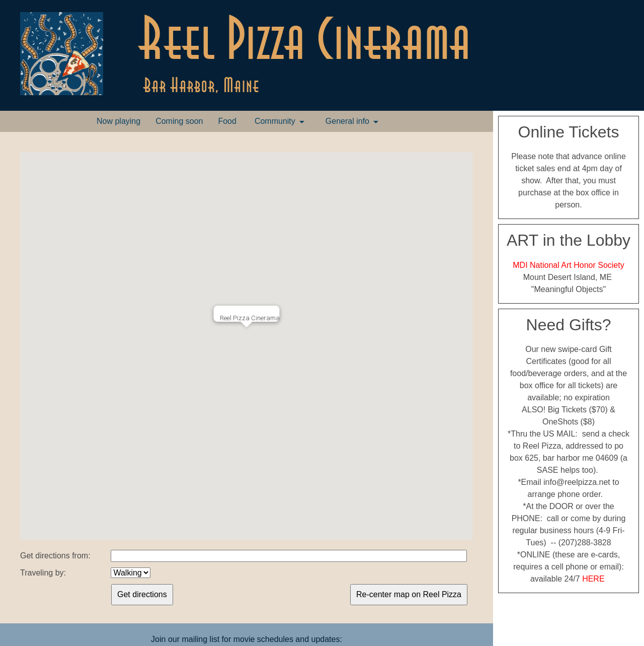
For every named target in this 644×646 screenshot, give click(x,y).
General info (347, 121)
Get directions (142, 594)
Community (275, 121)
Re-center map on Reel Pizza (409, 594)
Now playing (118, 121)
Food (227, 121)
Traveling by (42, 573)
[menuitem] (118, 121)
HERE (593, 579)
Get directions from (54, 556)
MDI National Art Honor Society (568, 265)
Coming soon (179, 121)
